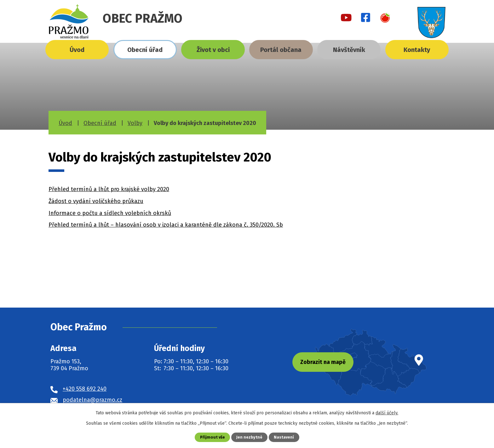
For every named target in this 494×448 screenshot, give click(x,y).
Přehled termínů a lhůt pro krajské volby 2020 (109, 189)
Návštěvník (349, 50)
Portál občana (281, 50)
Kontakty (417, 50)
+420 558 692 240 (85, 389)
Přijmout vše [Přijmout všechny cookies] (213, 437)
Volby (135, 123)
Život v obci (213, 50)
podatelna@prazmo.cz (92, 400)
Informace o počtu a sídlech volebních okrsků (110, 213)
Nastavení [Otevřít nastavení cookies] (284, 437)
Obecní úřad (145, 50)
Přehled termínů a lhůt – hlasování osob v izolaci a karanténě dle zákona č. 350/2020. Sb (166, 225)
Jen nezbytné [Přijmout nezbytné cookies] (249, 437)
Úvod (77, 50)
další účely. (387, 413)
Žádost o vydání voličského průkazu (96, 201)
